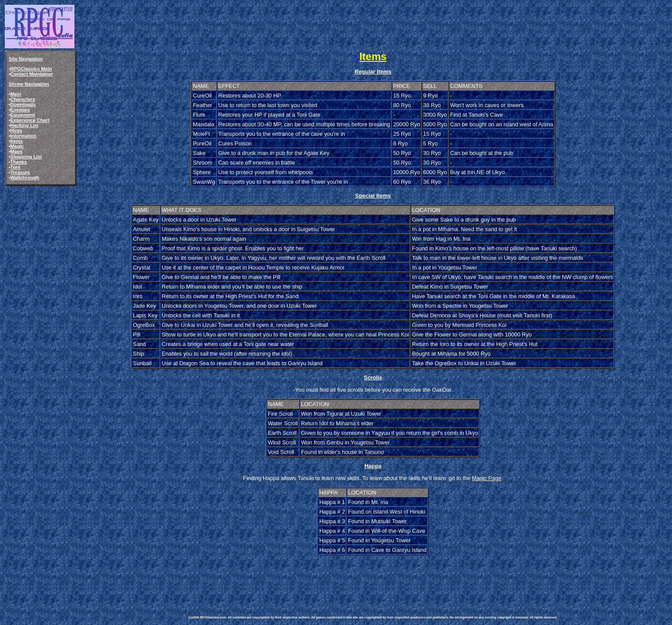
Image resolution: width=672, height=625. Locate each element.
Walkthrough (25, 178)
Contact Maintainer (32, 74)
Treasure (20, 172)
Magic (17, 146)
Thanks (19, 162)
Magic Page (487, 478)
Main (16, 94)
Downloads (23, 104)
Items (17, 141)
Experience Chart (30, 120)
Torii (15, 167)
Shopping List (26, 157)
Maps (17, 151)
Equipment (23, 115)
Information (23, 136)
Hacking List (25, 125)
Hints (16, 131)
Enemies (20, 110)
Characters (23, 99)
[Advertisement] (347, 576)
